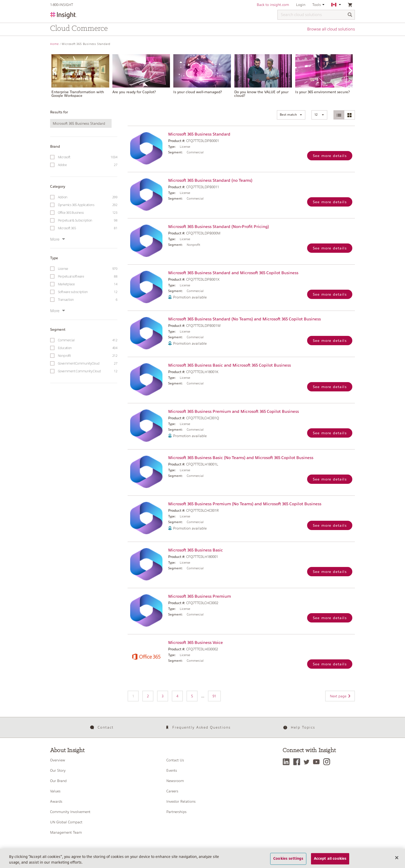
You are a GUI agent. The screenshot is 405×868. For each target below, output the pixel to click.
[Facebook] (298, 762)
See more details (330, 156)
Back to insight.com (273, 5)
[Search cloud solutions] (316, 15)
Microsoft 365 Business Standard (199, 134)
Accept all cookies (330, 861)
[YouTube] (318, 762)
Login (301, 5)
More (58, 239)
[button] (291, 115)
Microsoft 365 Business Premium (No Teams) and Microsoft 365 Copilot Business (245, 504)
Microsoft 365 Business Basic (196, 550)
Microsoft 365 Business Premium (200, 596)
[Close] (397, 861)
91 (214, 696)
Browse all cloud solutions (331, 29)
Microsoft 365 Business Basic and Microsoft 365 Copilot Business (229, 365)
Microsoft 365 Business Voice (196, 643)
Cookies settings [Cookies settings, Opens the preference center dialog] (288, 861)
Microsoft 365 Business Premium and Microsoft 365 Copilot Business (233, 412)
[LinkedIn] (287, 762)
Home (54, 44)
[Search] (350, 15)
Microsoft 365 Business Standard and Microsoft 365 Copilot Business (233, 273)
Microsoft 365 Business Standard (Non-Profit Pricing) (219, 227)
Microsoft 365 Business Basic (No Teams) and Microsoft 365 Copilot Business (241, 458)
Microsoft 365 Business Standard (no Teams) (210, 180)
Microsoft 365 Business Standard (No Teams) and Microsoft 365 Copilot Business (244, 319)
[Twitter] (308, 762)
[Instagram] (328, 762)
